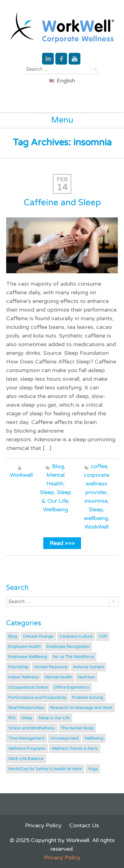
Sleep (47, 492)
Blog (58, 466)
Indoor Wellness (24, 677)
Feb (62, 179)
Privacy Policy (43, 825)
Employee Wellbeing (28, 657)
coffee (99, 466)
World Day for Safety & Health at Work (45, 769)
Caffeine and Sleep (62, 203)
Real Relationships (26, 708)
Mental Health (58, 677)
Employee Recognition (68, 647)
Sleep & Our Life (54, 718)
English (62, 81)
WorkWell (96, 527)
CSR (103, 636)
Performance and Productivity (37, 698)
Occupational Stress (28, 687)
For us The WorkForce (73, 657)
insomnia (96, 501)
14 (62, 187)
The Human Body (77, 728)
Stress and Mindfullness (32, 728)
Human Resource (51, 667)
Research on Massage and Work (81, 708)
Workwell (21, 475)
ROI (12, 718)
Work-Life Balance (26, 759)
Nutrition (86, 677)
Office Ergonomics (72, 687)
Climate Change (38, 636)
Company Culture (76, 636)
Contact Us (84, 825)
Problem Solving (88, 698)
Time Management (26, 738)
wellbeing (96, 518)
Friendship (18, 667)
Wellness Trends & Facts (75, 748)
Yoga (93, 769)
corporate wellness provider (96, 484)
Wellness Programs (27, 748)
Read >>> (62, 543)
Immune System (89, 667)
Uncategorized (64, 738)
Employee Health (25, 647)
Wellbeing (56, 509)
